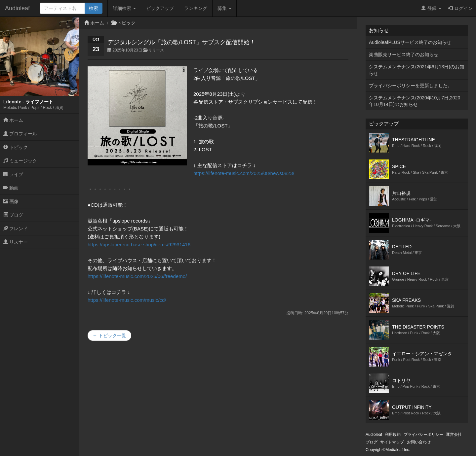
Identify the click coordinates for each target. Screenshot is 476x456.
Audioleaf (17, 8)
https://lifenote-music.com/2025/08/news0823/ (244, 173)
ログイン (460, 8)
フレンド (16, 228)
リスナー (16, 242)
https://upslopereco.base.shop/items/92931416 (139, 245)
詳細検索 (124, 8)
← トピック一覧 (109, 335)
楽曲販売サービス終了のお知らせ (404, 54)
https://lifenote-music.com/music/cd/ (127, 300)
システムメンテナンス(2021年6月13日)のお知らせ (416, 70)
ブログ (13, 215)
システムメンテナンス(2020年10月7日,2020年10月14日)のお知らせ (415, 101)
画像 (11, 201)
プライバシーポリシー (423, 435)
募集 (224, 8)
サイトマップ (392, 442)
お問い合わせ (419, 442)
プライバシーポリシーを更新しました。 (411, 86)
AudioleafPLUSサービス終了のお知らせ (410, 42)
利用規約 (393, 435)
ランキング (196, 8)
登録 (431, 8)
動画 (11, 188)
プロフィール (20, 134)
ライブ (13, 174)
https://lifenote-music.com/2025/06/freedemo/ (137, 276)
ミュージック (20, 161)
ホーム (13, 120)
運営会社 (454, 435)
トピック (16, 147)
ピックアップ (160, 8)
